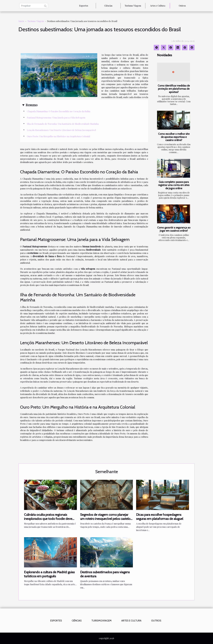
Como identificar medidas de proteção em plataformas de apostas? (174, 89)
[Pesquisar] (34, 6)
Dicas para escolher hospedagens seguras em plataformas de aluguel (160, 517)
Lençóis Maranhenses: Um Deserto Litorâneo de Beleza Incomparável (61, 130)
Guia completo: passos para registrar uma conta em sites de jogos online (174, 185)
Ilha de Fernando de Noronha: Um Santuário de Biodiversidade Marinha (63, 124)
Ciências (108, 6)
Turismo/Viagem (133, 6)
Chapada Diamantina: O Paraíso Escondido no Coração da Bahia (59, 111)
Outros (182, 6)
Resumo (32, 105)
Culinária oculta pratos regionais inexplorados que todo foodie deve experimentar (48, 519)
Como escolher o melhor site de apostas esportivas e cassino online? (174, 137)
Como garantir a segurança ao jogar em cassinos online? (174, 229)
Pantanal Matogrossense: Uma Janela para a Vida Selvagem (56, 118)
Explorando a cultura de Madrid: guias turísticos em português (49, 574)
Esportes (84, 6)
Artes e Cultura (158, 6)
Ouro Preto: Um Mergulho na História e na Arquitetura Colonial (58, 136)
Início (21, 21)
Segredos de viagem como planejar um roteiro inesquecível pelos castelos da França (106, 519)
